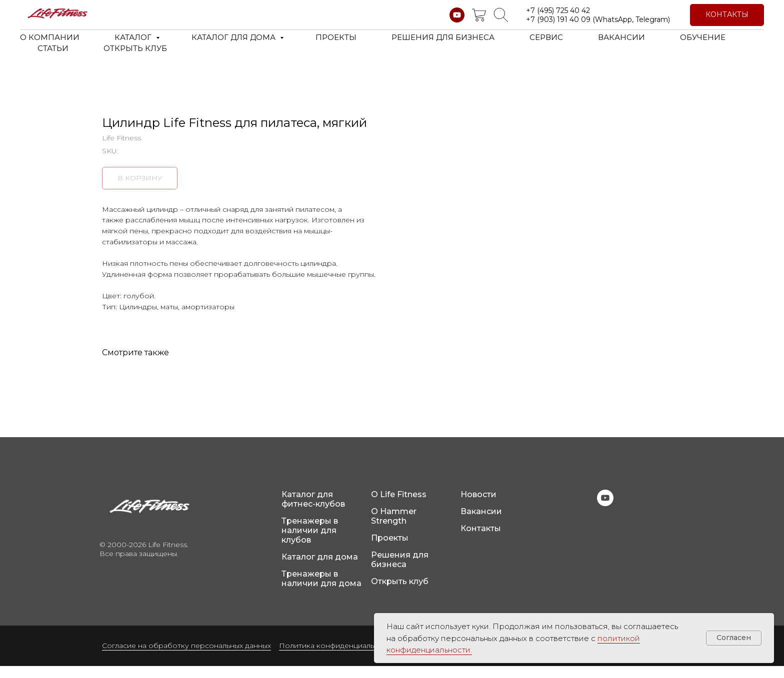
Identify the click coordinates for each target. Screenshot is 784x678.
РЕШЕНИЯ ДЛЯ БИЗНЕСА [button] (443, 37)
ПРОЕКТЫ (336, 37)
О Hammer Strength (394, 528)
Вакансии (481, 523)
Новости (478, 506)
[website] (479, 15)
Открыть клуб (400, 593)
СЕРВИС (546, 37)
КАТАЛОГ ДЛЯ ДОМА (234, 37)
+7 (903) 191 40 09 (558, 19)
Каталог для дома (320, 569)
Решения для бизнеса (400, 572)
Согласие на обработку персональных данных (186, 658)
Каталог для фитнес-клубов (313, 511)
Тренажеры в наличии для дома (321, 591)
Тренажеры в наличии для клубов (310, 542)
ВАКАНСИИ (621, 37)
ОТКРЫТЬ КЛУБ (135, 48)
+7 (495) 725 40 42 (558, 10)
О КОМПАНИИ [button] (50, 37)
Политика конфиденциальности (337, 658)
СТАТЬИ (53, 48)
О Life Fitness (399, 506)
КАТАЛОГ (134, 37)
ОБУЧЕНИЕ (703, 37)
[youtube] (457, 15)
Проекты (390, 550)
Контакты (481, 540)
